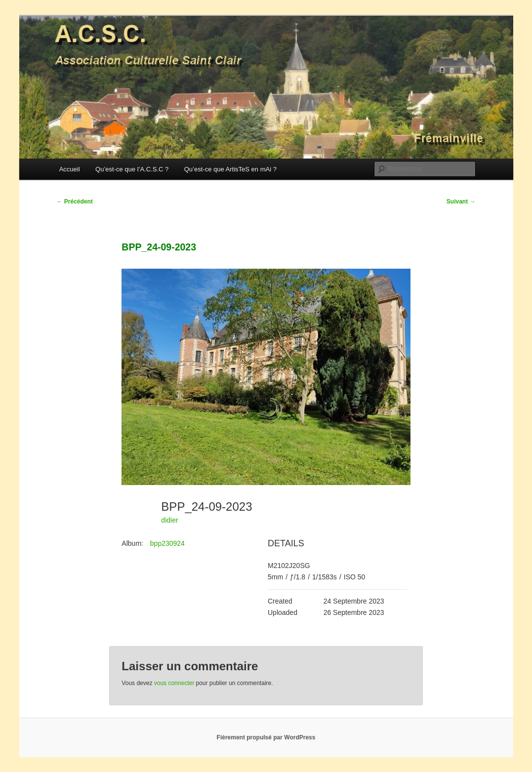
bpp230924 (167, 543)
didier (169, 520)
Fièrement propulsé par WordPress (266, 737)
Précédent (75, 202)
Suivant (461, 202)
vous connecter (174, 683)
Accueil (70, 169)
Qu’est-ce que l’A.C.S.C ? (132, 169)
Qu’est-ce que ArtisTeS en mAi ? (230, 169)
